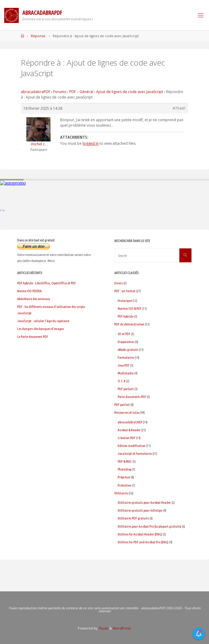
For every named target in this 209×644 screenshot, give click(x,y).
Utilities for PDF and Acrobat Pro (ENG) (143, 542)
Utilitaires (121, 493)
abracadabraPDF (36, 92)
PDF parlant (126, 389)
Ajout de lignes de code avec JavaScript (130, 92)
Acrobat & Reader (129, 430)
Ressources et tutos (127, 412)
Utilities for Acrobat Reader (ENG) (140, 534)
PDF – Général (81, 92)
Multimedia (126, 373)
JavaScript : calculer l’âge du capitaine (43, 321)
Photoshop (124, 469)
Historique (125, 301)
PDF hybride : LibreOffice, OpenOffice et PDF (47, 283)
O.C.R (122, 381)
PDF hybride (126, 316)
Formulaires (126, 357)
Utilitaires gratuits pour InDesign (140, 510)
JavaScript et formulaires (135, 453)
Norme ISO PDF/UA (29, 291)
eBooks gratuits (128, 350)
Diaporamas (126, 342)
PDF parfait (122, 405)
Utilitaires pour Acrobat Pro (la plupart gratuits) (149, 526)
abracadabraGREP (130, 422)
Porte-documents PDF (132, 397)
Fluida (103, 628)
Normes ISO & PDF (130, 308)
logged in (91, 143)
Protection (124, 485)
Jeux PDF (124, 365)
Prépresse (124, 477)
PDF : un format (125, 291)
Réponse (38, 36)
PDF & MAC (125, 461)
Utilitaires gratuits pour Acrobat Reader (144, 502)
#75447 (179, 108)
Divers (119, 283)
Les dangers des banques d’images (41, 329)
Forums (60, 92)
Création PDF (126, 438)
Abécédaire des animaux (34, 299)
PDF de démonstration (129, 324)
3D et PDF (124, 334)
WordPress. (122, 628)
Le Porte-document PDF (33, 337)
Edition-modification (132, 446)
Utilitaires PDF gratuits (133, 518)
